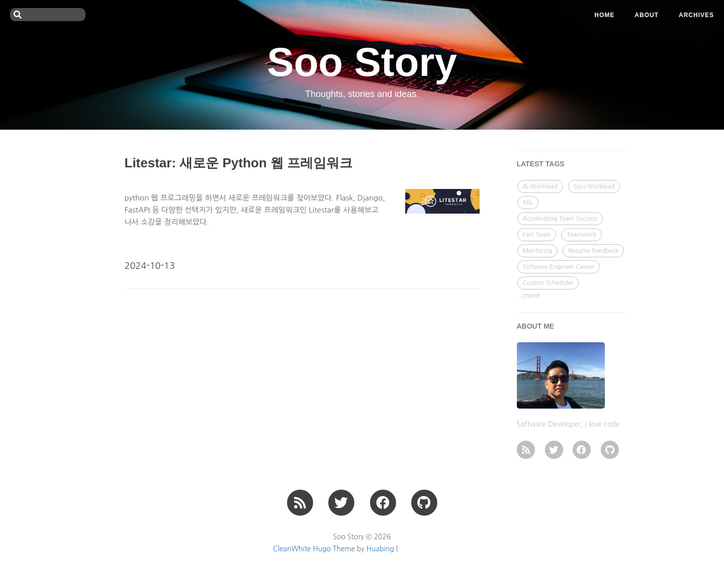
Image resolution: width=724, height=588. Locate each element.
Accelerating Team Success (560, 219)
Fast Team (537, 235)
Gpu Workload (594, 186)
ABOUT (647, 15)
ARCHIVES (696, 15)
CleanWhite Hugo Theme (314, 549)
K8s (528, 203)
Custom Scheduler (548, 283)
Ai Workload (540, 186)
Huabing (380, 549)
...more (529, 296)
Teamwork (581, 235)
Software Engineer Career (559, 267)
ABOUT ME (536, 326)
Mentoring (538, 251)
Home (604, 15)
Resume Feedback (593, 251)
